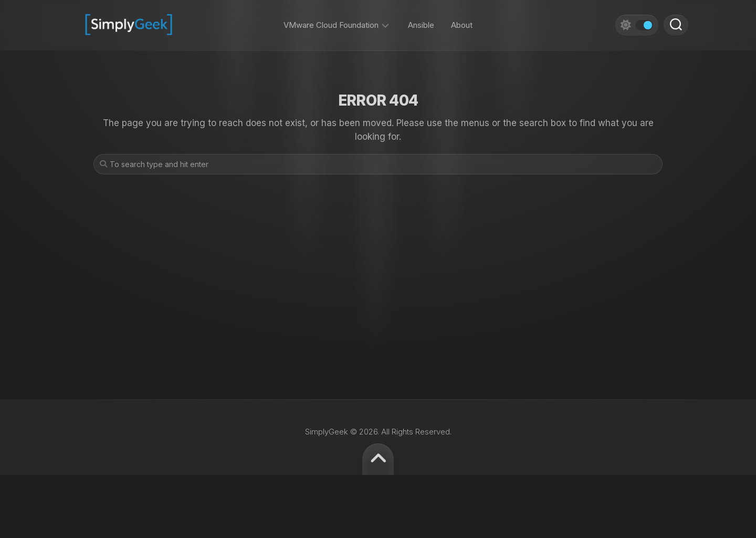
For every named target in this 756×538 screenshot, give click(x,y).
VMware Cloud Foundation (331, 21)
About (462, 21)
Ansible (421, 21)
